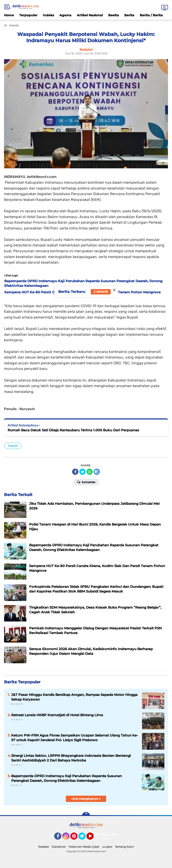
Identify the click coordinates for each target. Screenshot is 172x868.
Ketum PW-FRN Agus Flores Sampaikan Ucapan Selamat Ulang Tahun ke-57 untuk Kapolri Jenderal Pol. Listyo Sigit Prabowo (75, 738)
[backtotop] (86, 816)
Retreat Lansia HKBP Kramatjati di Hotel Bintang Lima (57, 715)
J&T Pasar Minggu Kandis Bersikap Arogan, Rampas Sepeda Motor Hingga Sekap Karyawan (74, 697)
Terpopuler (28, 15)
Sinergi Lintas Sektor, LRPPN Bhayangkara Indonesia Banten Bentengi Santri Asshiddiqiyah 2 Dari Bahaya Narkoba (71, 758)
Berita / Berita (151, 15)
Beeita (114, 15)
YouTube (93, 838)
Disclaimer (59, 847)
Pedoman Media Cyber (84, 847)
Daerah (13, 446)
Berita (129, 15)
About (115, 835)
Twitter (84, 838)
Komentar (86, 482)
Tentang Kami (109, 837)
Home (9, 15)
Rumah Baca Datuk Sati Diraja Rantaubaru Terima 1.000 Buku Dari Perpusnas (73, 430)
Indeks (48, 15)
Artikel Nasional (90, 15)
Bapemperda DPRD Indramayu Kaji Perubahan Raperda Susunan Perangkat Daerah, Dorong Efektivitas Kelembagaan (67, 778)
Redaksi (44, 847)
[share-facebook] (75, 472)
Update (101, 292)
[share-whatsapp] (90, 472)
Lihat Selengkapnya (86, 799)
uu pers (107, 847)
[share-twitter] (82, 472)
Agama (65, 15)
